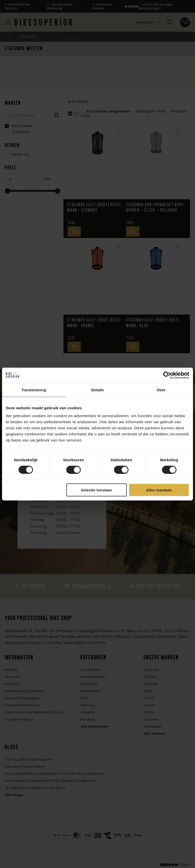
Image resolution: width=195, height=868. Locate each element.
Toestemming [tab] (34, 390)
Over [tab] (161, 390)
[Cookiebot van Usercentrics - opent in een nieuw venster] (167, 375)
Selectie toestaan (97, 490)
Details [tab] (97, 390)
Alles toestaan (159, 490)
